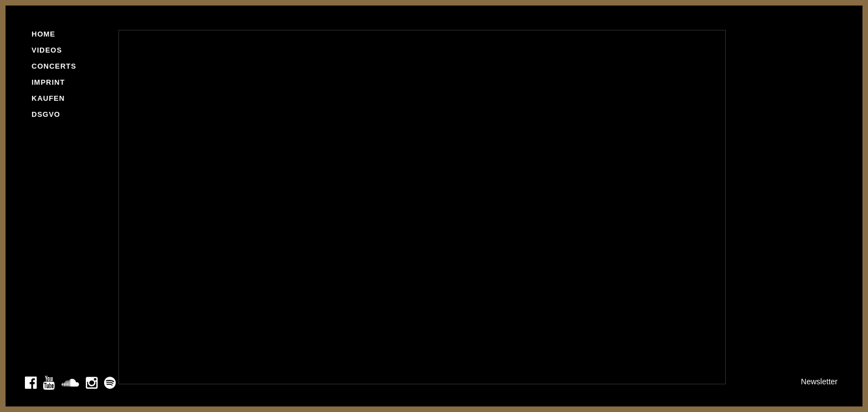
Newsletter (819, 382)
